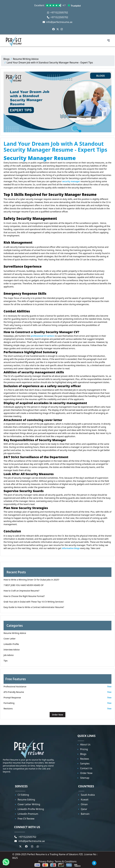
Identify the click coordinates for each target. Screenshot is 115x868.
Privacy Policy (46, 861)
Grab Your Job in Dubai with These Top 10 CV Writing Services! (34, 602)
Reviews (85, 759)
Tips (6, 661)
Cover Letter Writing (29, 804)
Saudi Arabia (88, 795)
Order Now (58, 715)
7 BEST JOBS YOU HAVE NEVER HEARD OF (24, 585)
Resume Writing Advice (26, 59)
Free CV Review (26, 819)
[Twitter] (58, 29)
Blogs (7, 59)
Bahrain (85, 814)
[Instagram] (62, 29)
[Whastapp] (38, 846)
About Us (85, 744)
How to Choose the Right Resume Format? (24, 596)
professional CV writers (43, 336)
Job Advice (9, 655)
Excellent (57, 5)
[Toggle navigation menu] (108, 40)
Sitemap (85, 778)
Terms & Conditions (66, 861)
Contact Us (86, 768)
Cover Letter (10, 639)
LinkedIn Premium (28, 814)
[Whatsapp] (6, 862)
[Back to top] (94, 863)
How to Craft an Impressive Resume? (21, 591)
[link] (55, 5)
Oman (84, 804)
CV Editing (23, 795)
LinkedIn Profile (11, 644)
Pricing (84, 749)
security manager (71, 181)
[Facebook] (53, 29)
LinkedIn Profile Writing (31, 809)
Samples (85, 764)
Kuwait (85, 800)
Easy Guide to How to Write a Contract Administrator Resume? (34, 607)
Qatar (84, 809)
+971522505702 (58, 13)
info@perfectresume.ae (57, 22)
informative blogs (71, 548)
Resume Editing (26, 800)
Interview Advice (12, 650)
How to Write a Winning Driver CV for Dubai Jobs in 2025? (31, 580)
